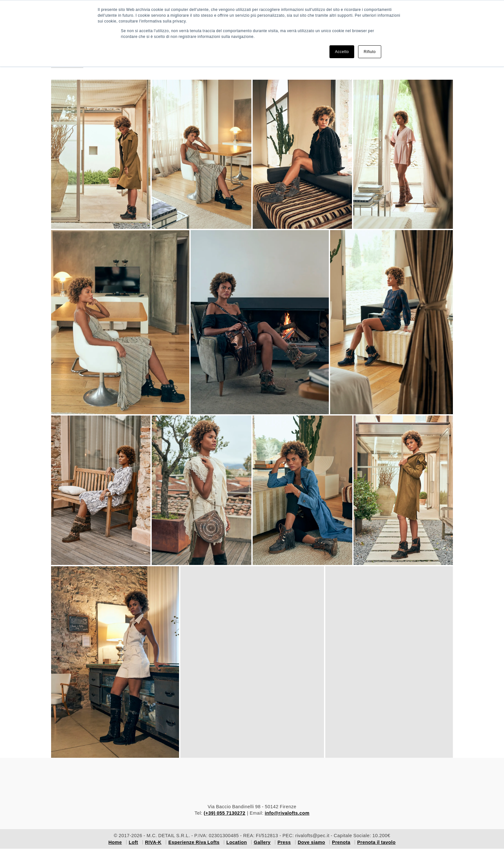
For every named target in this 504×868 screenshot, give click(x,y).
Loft (133, 842)
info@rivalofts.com (287, 813)
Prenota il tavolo (376, 842)
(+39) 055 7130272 (225, 813)
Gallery (262, 842)
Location (237, 842)
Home (115, 842)
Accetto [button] (342, 52)
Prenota (341, 842)
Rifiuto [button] (370, 52)
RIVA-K (153, 842)
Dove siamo (311, 842)
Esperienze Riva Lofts (194, 842)
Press (284, 842)
